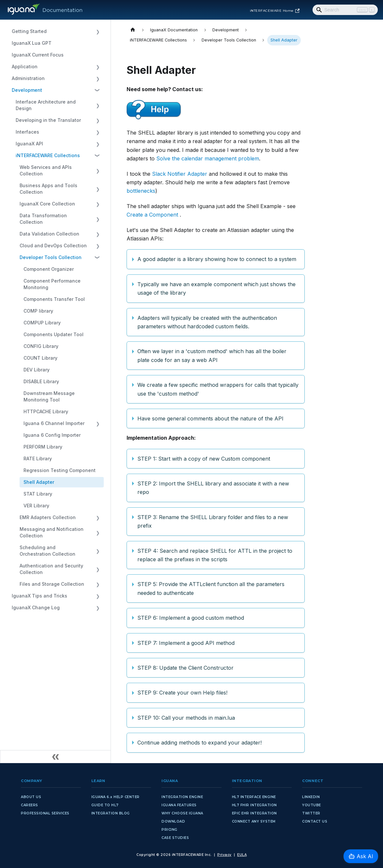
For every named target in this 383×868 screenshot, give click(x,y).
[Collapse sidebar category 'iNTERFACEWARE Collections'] (98, 156)
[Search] (345, 10)
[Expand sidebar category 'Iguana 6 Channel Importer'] (98, 423)
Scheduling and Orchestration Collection (47, 551)
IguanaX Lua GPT (32, 43)
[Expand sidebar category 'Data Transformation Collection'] (98, 219)
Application (25, 66)
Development (27, 90)
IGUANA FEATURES (179, 805)
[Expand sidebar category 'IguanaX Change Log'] (98, 608)
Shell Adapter (39, 482)
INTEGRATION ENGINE (182, 797)
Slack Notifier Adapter (180, 174)
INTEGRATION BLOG (111, 813)
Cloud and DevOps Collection (53, 246)
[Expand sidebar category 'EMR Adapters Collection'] (98, 517)
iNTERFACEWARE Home (275, 11)
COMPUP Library (42, 323)
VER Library (36, 506)
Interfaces (27, 132)
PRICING (169, 830)
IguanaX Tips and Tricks (39, 596)
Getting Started (29, 31)
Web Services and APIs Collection (46, 170)
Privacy (224, 855)
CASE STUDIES (175, 838)
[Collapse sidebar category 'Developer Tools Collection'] (98, 257)
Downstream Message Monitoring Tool (49, 396)
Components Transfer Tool (54, 299)
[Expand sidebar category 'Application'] (98, 67)
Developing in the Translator (48, 120)
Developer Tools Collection (51, 257)
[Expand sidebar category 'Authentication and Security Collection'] (98, 569)
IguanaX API (29, 144)
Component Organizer (49, 269)
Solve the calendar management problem (208, 158)
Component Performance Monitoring (52, 284)
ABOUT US (31, 797)
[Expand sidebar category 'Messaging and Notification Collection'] (98, 532)
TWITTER (311, 813)
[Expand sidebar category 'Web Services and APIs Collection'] (98, 171)
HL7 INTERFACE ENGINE (254, 797)
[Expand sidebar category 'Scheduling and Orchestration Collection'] (98, 551)
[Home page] (133, 30)
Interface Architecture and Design (46, 105)
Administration (28, 78)
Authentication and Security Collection (51, 569)
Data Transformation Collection (43, 219)
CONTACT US (315, 821)
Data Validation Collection (49, 234)
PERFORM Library (43, 447)
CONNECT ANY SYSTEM (254, 821)
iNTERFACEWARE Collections (48, 155)
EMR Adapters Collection (48, 517)
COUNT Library (40, 358)
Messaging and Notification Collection (52, 532)
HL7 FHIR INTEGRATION (254, 805)
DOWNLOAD (173, 821)
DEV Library (37, 370)
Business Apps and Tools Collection (48, 189)
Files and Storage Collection (52, 584)
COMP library (38, 311)
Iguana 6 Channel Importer (54, 423)
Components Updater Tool (54, 334)
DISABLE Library (41, 381)
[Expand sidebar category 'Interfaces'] (98, 132)
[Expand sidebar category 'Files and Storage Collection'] (98, 584)
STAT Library (38, 494)
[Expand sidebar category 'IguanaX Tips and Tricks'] (98, 596)
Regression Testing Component (60, 470)
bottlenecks (141, 191)
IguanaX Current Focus (38, 55)
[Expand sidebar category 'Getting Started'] (98, 31)
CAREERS (30, 805)
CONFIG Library (41, 346)
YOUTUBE (312, 805)
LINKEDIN (311, 797)
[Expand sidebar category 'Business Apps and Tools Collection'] (98, 189)
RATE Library (38, 459)
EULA (242, 855)
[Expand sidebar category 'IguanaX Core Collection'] (98, 204)
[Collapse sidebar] (55, 757)
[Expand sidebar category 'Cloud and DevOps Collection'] (98, 246)
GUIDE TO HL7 (105, 805)
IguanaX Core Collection (47, 204)
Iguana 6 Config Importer (52, 435)
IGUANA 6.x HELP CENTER (115, 797)
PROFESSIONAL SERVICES (45, 813)
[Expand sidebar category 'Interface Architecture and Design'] (98, 105)
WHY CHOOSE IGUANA (182, 813)
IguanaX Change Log (36, 607)
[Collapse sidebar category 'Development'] (98, 90)
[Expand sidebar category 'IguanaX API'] (98, 144)
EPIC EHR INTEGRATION (254, 813)
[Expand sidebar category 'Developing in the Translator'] (98, 120)
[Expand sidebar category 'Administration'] (98, 78)
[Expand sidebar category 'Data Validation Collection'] (98, 234)
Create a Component (152, 215)
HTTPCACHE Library (46, 411)
